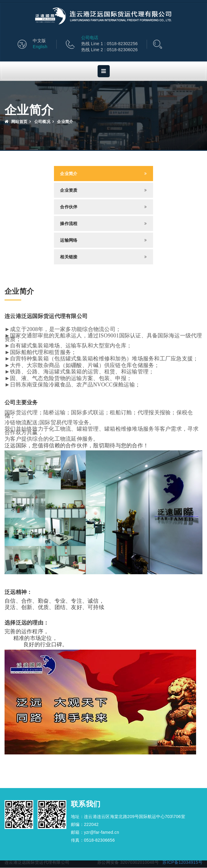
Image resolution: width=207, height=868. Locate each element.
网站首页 (16, 122)
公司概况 (42, 122)
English (40, 47)
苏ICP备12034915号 (182, 863)
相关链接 (69, 257)
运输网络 (69, 240)
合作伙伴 (69, 207)
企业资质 (69, 190)
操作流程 (69, 224)
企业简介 (69, 174)
